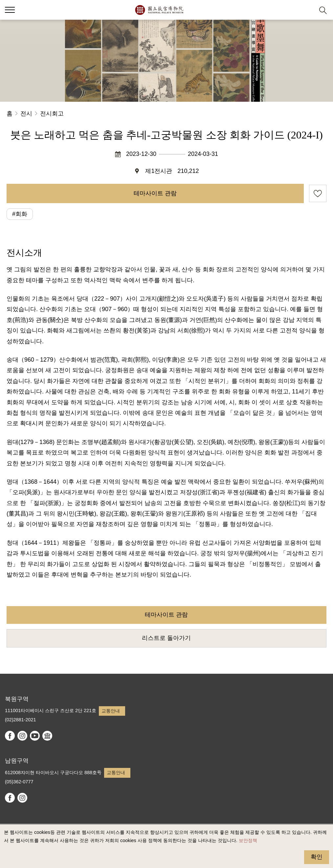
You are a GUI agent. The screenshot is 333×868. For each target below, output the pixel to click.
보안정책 (248, 840)
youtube (35, 736)
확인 (317, 857)
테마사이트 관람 (155, 193)
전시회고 (52, 114)
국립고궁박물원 (159, 10)
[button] (307, 10)
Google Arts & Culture (47, 736)
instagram (22, 736)
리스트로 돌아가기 (166, 638)
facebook (10, 736)
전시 (26, 114)
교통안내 (111, 711)
